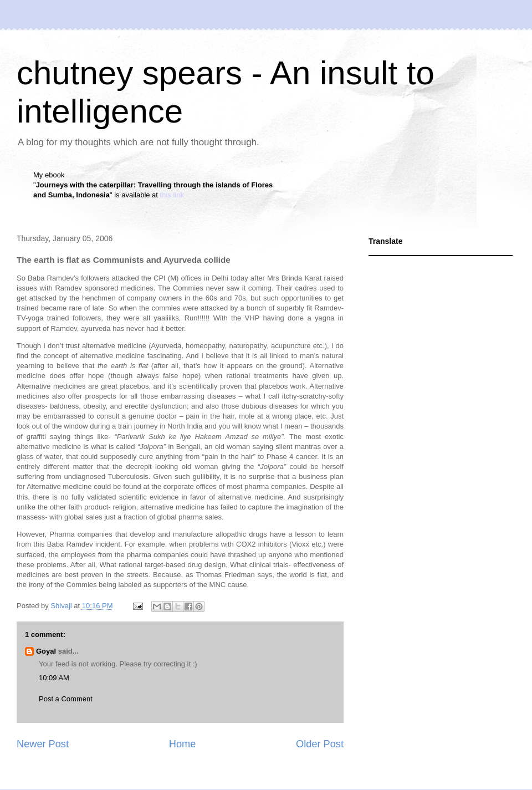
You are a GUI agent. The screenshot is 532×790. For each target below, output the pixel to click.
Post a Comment (66, 699)
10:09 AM (54, 678)
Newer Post (43, 744)
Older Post (320, 744)
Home (183, 744)
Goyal (46, 651)
